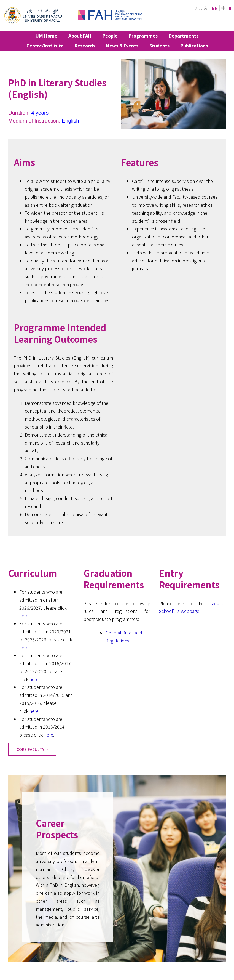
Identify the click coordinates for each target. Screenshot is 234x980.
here (24, 615)
